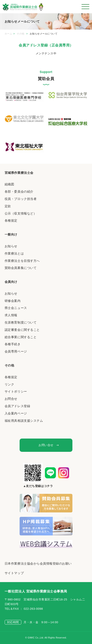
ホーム (8, 34)
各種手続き (13, 344)
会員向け (11, 282)
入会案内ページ (16, 413)
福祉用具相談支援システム (24, 421)
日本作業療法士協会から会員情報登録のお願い (38, 563)
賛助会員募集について (21, 268)
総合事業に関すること (21, 337)
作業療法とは (14, 253)
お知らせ (11, 246)
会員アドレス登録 (17, 406)
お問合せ (11, 399)
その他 (21, 34)
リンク (9, 384)
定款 (8, 206)
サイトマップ (14, 573)
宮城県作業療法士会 (19, 173)
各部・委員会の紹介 (19, 192)
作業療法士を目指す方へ (22, 261)
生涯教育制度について (21, 322)
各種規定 (11, 220)
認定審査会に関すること (22, 330)
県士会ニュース (16, 308)
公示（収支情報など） (21, 213)
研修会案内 (13, 301)
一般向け (11, 234)
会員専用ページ (16, 351)
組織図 (9, 184)
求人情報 (11, 315)
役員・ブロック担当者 (21, 199)
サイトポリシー (16, 391)
